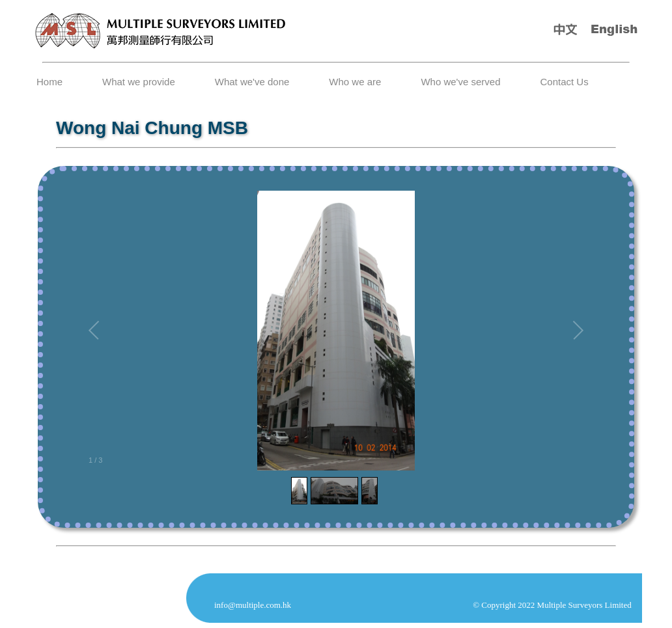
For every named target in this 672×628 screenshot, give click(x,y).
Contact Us (564, 82)
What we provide (139, 82)
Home (49, 82)
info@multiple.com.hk (253, 605)
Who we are (355, 82)
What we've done (252, 82)
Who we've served (460, 82)
